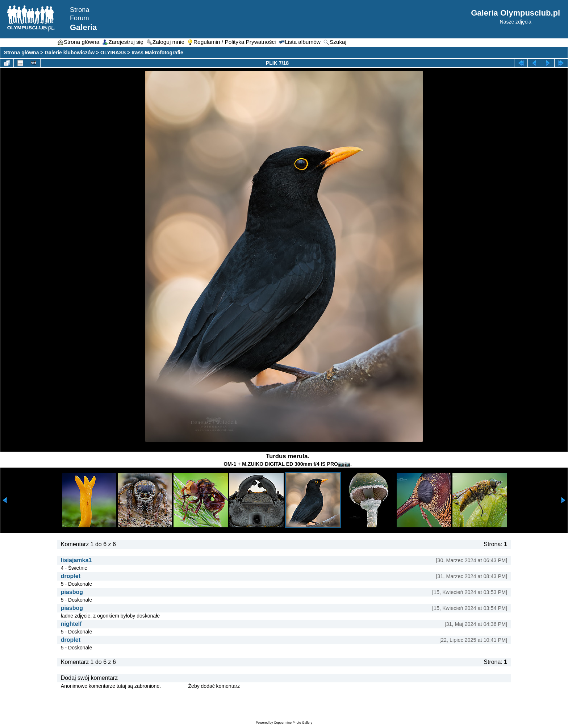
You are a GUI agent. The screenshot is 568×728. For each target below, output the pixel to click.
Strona (80, 10)
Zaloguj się (175, 686)
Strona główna (21, 53)
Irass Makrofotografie (157, 53)
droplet (71, 576)
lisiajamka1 (76, 560)
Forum (80, 18)
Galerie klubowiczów (70, 53)
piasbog (72, 592)
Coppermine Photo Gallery (293, 723)
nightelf (71, 624)
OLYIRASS (113, 53)
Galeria (83, 27)
